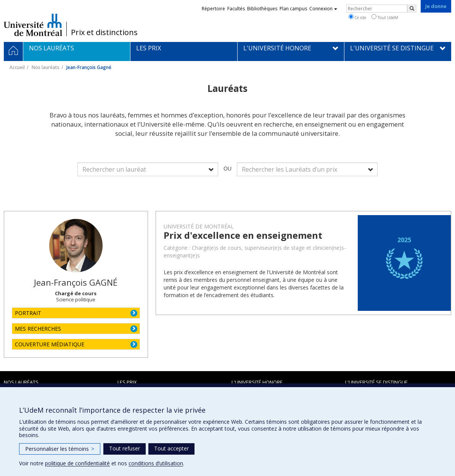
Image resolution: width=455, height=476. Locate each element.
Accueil (17, 67)
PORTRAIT (28, 313)
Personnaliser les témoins (60, 449)
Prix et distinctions (104, 32)
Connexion (323, 9)
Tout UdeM (385, 17)
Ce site (357, 17)
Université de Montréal (33, 25)
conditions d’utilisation (156, 463)
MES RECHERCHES (38, 329)
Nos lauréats (46, 67)
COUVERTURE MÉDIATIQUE (50, 344)
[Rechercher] (412, 9)
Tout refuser (125, 448)
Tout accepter (171, 448)
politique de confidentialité (77, 463)
